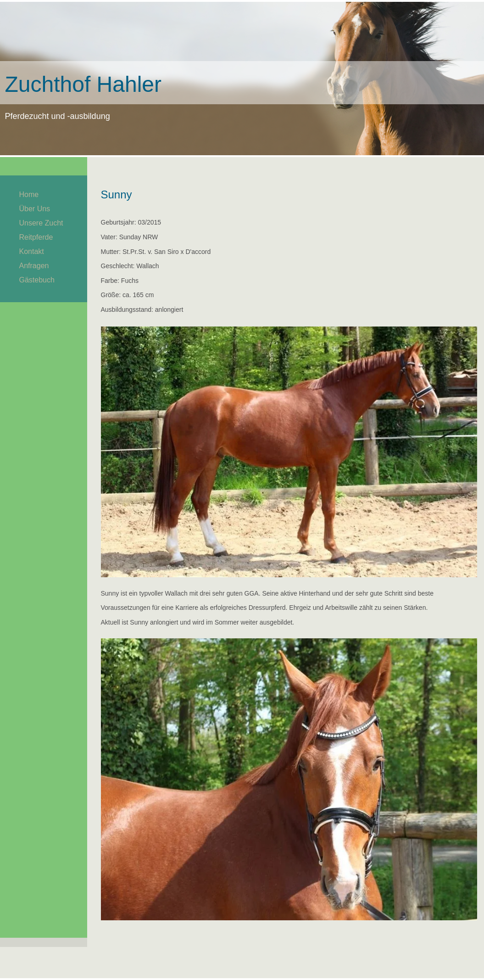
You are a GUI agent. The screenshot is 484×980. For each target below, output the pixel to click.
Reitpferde (36, 237)
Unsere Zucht (41, 223)
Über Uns (35, 209)
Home (29, 194)
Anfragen (34, 266)
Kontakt (32, 251)
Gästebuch (37, 280)
